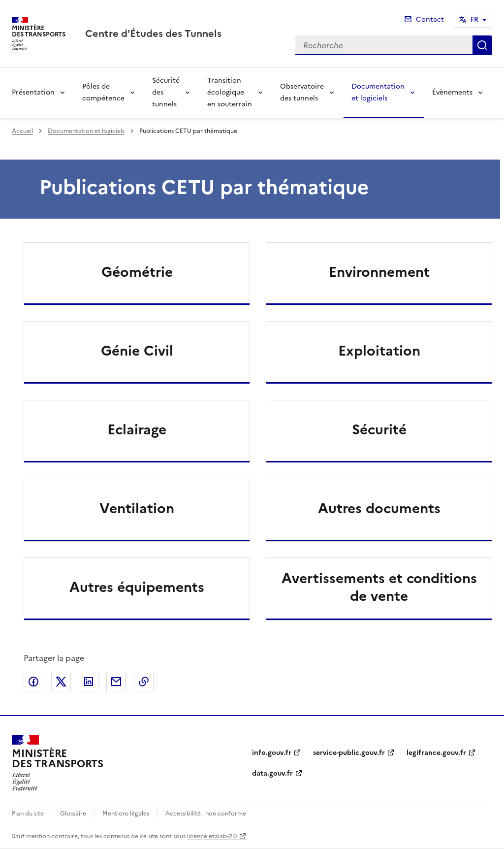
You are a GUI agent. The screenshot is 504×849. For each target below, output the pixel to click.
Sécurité (379, 429)
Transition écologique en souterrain (230, 92)
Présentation (33, 92)
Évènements (452, 92)
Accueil (22, 131)
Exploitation (379, 351)
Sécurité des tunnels (166, 92)
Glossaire (73, 814)
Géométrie (137, 272)
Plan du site (28, 814)
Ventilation (137, 508)
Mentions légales (126, 814)
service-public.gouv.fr (349, 753)
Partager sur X (61, 682)
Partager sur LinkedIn (89, 682)
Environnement (379, 272)
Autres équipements (137, 587)
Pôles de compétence (103, 92)
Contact (430, 19)
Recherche (482, 45)
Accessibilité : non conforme (206, 814)
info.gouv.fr (272, 753)
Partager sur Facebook (33, 682)
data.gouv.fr (272, 773)
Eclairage (137, 429)
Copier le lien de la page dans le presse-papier (144, 682)
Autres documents (379, 508)
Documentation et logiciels (378, 92)
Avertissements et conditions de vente (379, 587)
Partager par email (116, 682)
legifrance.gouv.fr (436, 753)
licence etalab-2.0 (212, 836)
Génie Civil (137, 351)
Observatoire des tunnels (302, 92)
